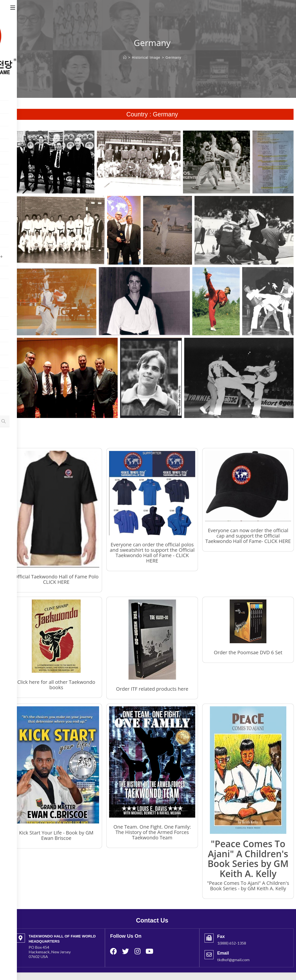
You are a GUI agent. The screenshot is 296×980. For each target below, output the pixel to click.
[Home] (125, 57)
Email (223, 953)
